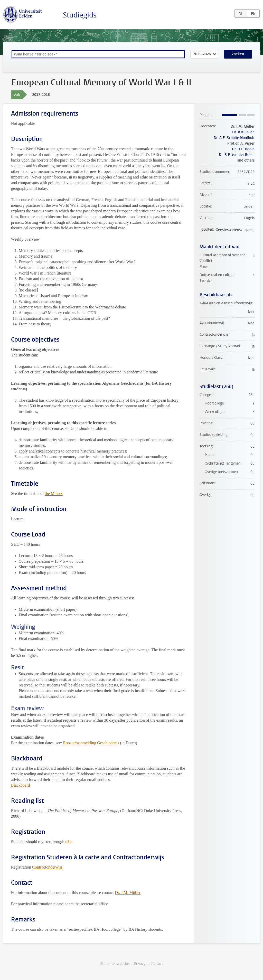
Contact (157, 964)
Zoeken (238, 54)
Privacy (140, 964)
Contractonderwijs (47, 867)
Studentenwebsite (115, 964)
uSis (69, 842)
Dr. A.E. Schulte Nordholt (234, 138)
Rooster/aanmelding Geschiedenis (91, 743)
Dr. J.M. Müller (128, 893)
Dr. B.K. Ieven (243, 132)
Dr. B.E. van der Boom (237, 155)
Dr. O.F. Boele (243, 149)
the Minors (54, 493)
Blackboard (21, 785)
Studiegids (80, 15)
